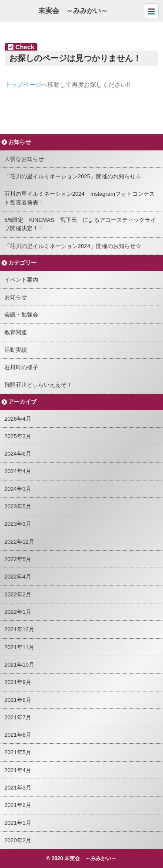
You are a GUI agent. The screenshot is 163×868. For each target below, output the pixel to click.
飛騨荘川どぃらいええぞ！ (38, 385)
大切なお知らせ (24, 159)
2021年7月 (18, 717)
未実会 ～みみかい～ (73, 11)
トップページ (23, 85)
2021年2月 (18, 805)
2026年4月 (18, 419)
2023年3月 (18, 524)
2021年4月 (18, 770)
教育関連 (16, 332)
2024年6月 (18, 454)
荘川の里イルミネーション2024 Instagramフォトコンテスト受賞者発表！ (80, 198)
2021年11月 (19, 647)
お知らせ (16, 297)
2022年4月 (18, 577)
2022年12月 (19, 542)
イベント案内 (21, 280)
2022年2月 (18, 594)
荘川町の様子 (21, 367)
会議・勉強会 (21, 315)
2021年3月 (18, 788)
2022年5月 (18, 559)
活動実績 (16, 350)
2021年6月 (18, 735)
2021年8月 (18, 700)
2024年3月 (18, 489)
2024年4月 (18, 471)
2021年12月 (19, 629)
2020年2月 (18, 840)
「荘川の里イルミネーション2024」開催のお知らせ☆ (73, 246)
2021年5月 (18, 752)
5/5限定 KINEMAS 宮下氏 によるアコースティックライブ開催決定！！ (80, 224)
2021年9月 (18, 682)
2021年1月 (18, 823)
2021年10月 (19, 665)
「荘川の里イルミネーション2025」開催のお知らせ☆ (73, 176)
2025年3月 (18, 436)
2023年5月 (18, 506)
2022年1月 (18, 612)
